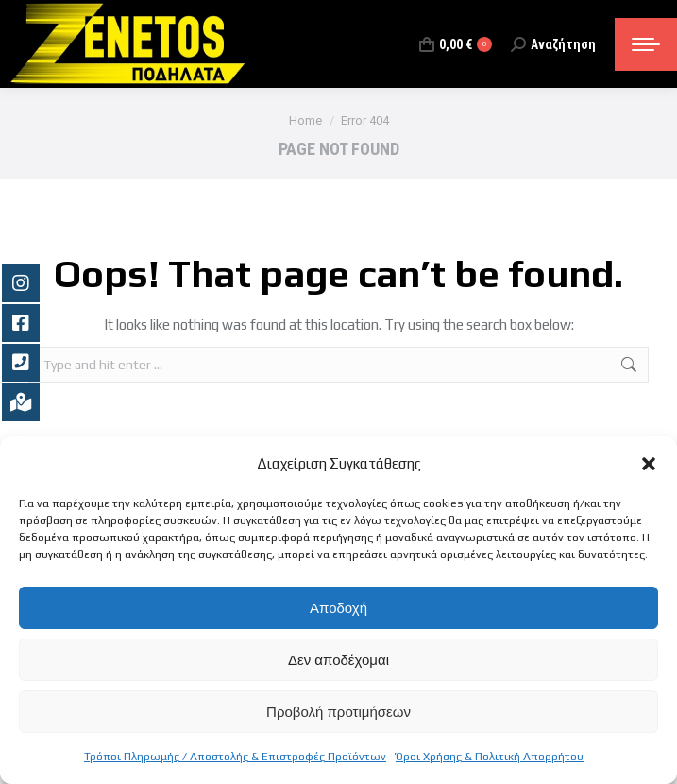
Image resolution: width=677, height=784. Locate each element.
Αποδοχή (338, 608)
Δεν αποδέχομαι (338, 660)
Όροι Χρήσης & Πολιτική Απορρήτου (490, 757)
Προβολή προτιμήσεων (338, 712)
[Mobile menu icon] (646, 44)
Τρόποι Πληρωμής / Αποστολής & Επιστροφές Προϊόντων (235, 757)
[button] (649, 464)
